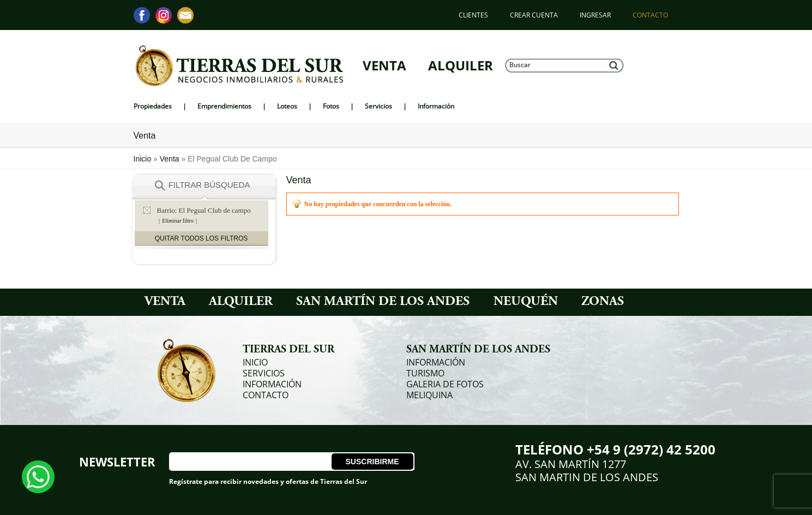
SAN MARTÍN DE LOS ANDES (383, 302)
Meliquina (429, 395)
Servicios (264, 373)
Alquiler (461, 65)
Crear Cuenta (534, 15)
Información (272, 384)
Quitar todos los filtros (201, 238)
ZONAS (603, 302)
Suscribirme (372, 462)
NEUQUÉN (526, 302)
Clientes (473, 15)
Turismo (425, 373)
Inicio (144, 159)
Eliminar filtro (178, 221)
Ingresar (595, 15)
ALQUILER (241, 302)
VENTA (165, 302)
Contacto (650, 15)
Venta (384, 65)
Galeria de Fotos (445, 384)
